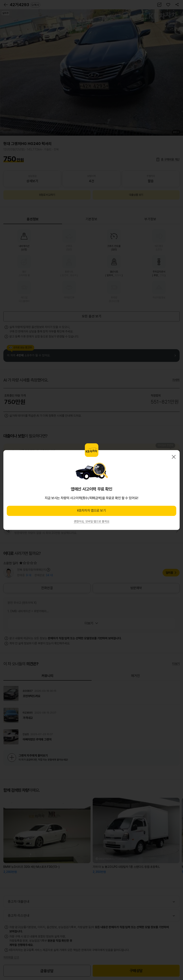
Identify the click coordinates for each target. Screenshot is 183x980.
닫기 (174, 457)
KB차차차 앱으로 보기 (91, 511)
